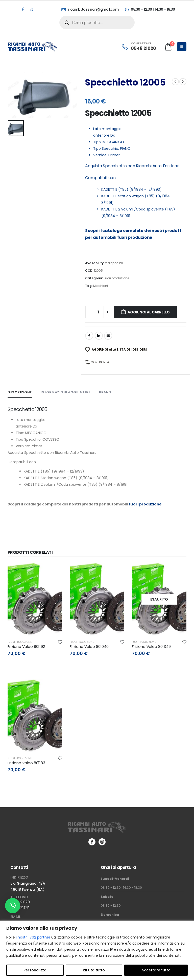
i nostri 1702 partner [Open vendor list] (33, 937)
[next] (183, 82)
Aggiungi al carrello (149, 312)
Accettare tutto (156, 970)
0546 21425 (20, 908)
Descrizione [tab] (20, 392)
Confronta (100, 362)
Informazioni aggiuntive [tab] (66, 392)
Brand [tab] (105, 392)
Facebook (89, 336)
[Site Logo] (33, 47)
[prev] (175, 82)
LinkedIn (99, 336)
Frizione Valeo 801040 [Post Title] (89, 646)
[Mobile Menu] (182, 47)
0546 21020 (20, 902)
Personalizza (35, 970)
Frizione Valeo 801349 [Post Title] (151, 646)
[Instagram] (31, 9)
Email (108, 336)
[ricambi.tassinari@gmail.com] (90, 9)
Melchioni (101, 286)
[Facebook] (23, 9)
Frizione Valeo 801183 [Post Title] (26, 763)
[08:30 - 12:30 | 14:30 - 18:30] (150, 9)
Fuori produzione (116, 278)
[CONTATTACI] (139, 47)
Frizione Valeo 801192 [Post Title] (26, 646)
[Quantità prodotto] (98, 312)
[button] (13, 906)
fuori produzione (135, 237)
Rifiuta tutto (94, 970)
